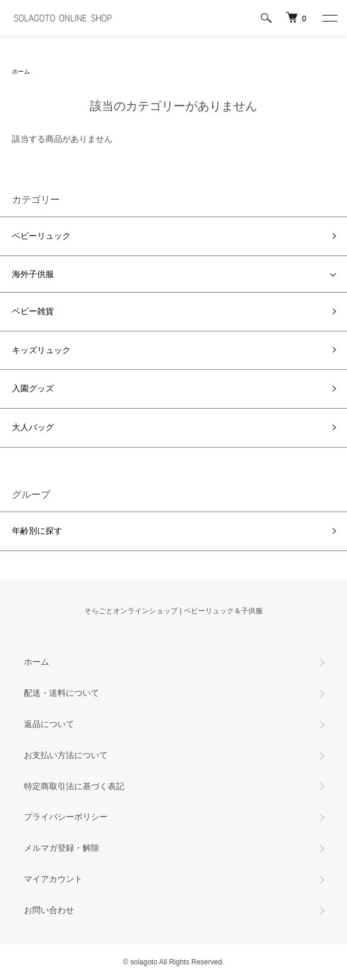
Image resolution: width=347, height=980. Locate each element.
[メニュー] (329, 18)
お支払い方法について (66, 755)
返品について (49, 724)
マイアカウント (53, 879)
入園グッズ (33, 388)
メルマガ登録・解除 (62, 848)
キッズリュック (41, 350)
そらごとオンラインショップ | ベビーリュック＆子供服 (173, 611)
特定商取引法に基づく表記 (74, 786)
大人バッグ (33, 427)
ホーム (21, 71)
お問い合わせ (49, 910)
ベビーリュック (41, 236)
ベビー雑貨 (33, 311)
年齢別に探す (37, 531)
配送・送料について (62, 693)
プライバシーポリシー (66, 817)
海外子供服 (33, 274)
